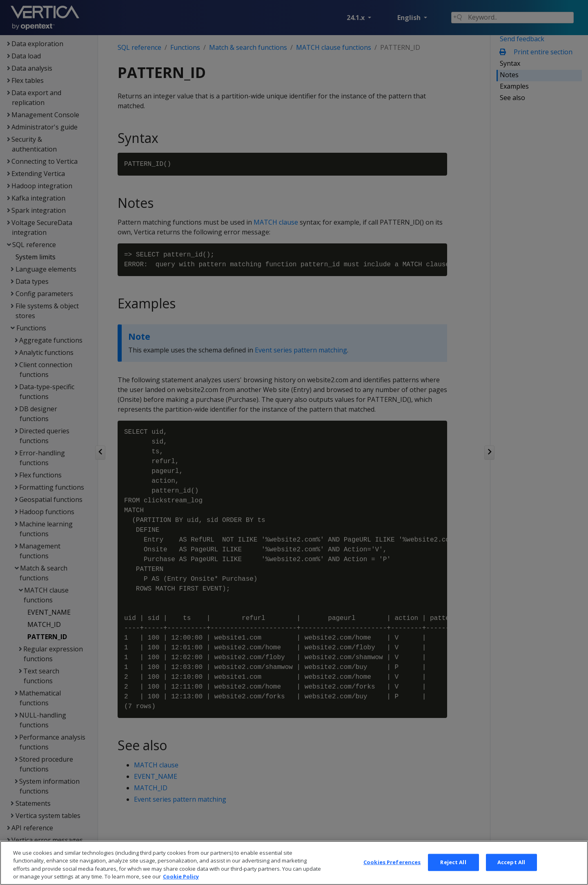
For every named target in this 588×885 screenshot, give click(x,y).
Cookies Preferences (392, 871)
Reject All (453, 871)
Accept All (511, 871)
